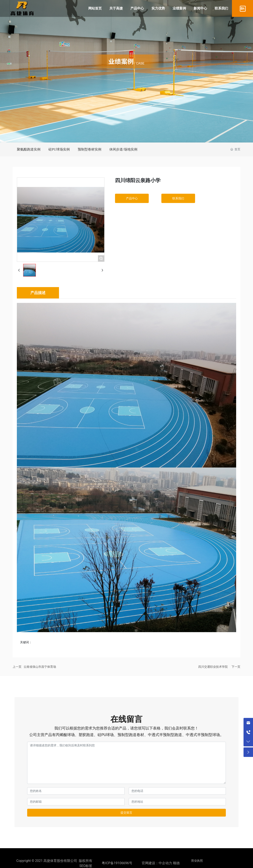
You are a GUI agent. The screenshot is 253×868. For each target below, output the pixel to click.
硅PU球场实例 (59, 149)
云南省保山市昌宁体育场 (40, 667)
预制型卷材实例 (90, 149)
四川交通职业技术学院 (213, 667)
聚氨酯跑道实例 (29, 149)
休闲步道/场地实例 (123, 149)
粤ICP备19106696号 (117, 863)
